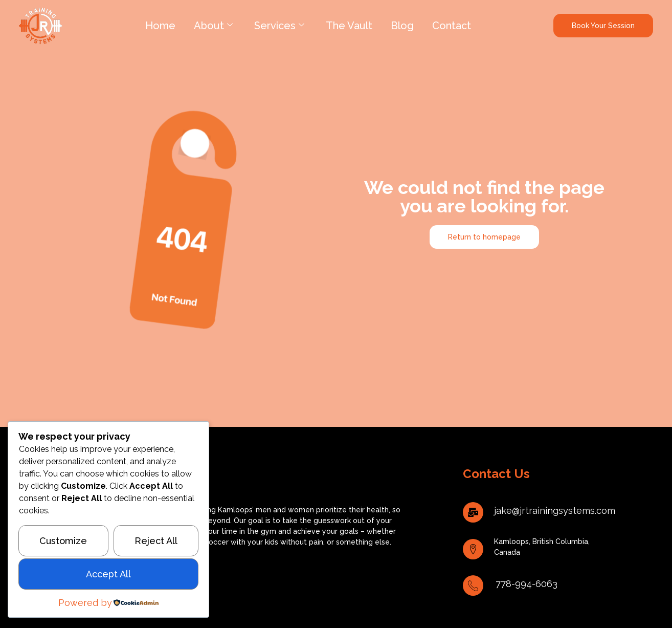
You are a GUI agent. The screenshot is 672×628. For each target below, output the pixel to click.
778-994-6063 (527, 584)
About (213, 26)
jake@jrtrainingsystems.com (555, 511)
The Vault (349, 26)
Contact (452, 26)
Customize (63, 541)
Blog (402, 26)
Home (160, 26)
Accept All (108, 574)
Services (279, 26)
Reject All (156, 541)
